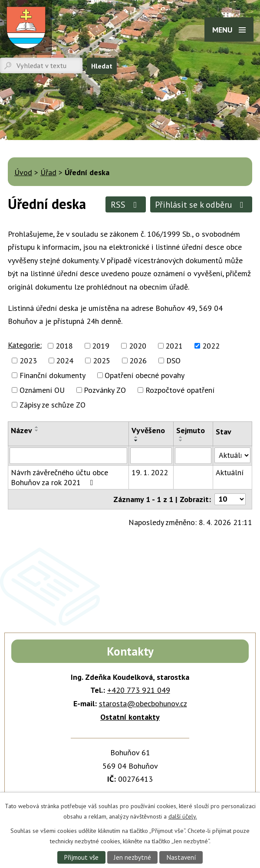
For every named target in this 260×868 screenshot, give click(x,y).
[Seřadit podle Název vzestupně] (37, 427)
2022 (211, 346)
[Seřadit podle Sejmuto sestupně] (181, 441)
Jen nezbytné (132, 857)
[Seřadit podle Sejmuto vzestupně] (181, 437)
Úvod (23, 172)
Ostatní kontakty (130, 717)
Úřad (48, 172)
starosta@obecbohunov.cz (143, 703)
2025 (102, 361)
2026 (138, 361)
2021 (174, 346)
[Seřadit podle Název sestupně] (37, 431)
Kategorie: (25, 345)
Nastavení (181, 857)
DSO (173, 361)
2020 (138, 346)
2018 (64, 346)
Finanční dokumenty (53, 375)
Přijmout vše (81, 857)
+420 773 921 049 (139, 690)
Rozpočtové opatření (180, 390)
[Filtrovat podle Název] (68, 456)
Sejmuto (191, 430)
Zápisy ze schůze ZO (53, 405)
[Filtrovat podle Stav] (232, 455)
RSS (126, 204)
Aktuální (230, 472)
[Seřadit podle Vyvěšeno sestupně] (136, 441)
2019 (101, 346)
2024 (65, 361)
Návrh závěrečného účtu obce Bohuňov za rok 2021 (59, 477)
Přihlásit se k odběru (201, 204)
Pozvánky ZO (105, 390)
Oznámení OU (42, 390)
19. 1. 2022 (150, 472)
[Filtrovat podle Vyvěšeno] (151, 456)
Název (21, 430)
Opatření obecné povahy (145, 375)
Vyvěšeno (148, 430)
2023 (28, 361)
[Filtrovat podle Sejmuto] (193, 456)
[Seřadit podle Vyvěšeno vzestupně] (136, 437)
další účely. (183, 816)
